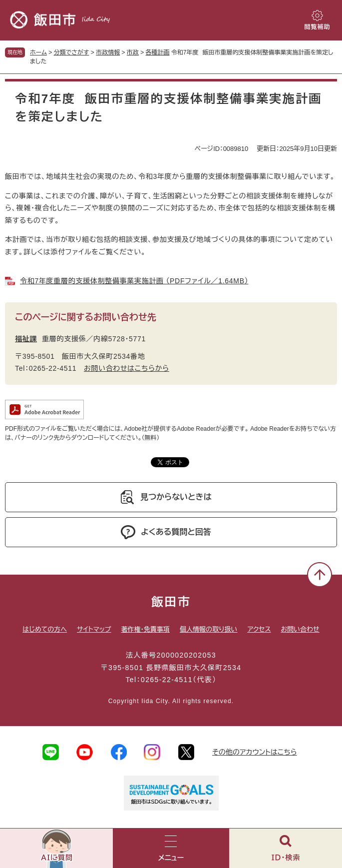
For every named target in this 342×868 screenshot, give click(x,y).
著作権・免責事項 (145, 629)
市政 (133, 52)
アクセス (259, 629)
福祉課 (26, 339)
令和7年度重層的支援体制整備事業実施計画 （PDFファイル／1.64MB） (134, 281)
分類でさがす (72, 52)
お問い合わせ (300, 629)
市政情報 (108, 52)
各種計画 (158, 52)
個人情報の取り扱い (208, 629)
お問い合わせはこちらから (127, 368)
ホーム (38, 52)
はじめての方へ (45, 629)
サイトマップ (94, 629)
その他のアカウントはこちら (255, 752)
